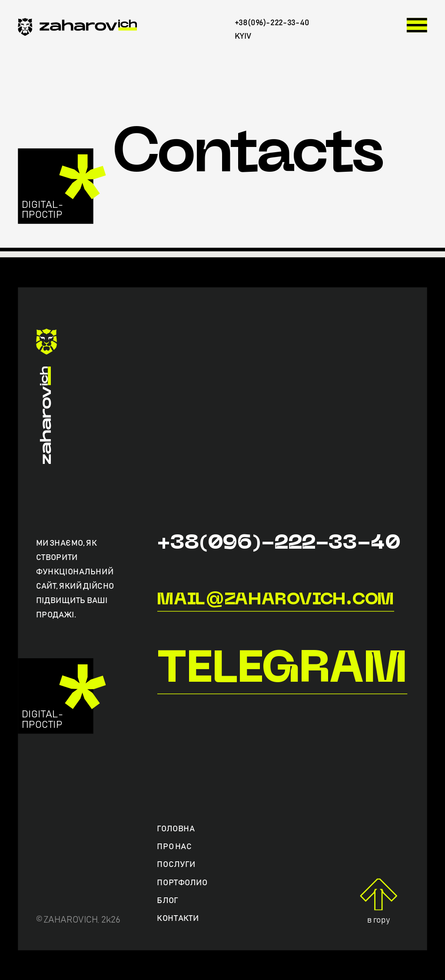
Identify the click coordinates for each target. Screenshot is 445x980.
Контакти (178, 918)
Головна (176, 829)
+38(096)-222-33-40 (278, 544)
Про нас (174, 847)
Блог (167, 901)
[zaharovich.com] (77, 29)
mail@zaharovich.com (275, 600)
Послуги (176, 865)
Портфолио (182, 882)
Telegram (282, 670)
